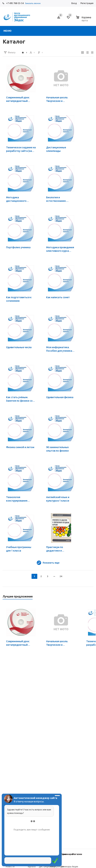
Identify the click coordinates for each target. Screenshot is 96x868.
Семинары (67, 854)
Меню (7, 31)
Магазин (77, 854)
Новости (10, 867)
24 (61, 576)
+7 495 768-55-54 (15, 3)
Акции (75, 867)
